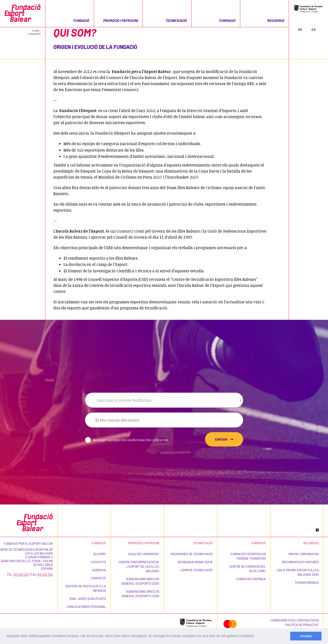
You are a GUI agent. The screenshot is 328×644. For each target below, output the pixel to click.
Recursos (276, 20)
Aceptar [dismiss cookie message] (306, 636)
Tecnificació (176, 20)
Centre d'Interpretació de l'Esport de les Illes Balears (139, 566)
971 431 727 (21, 574)
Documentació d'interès (300, 562)
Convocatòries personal (86, 607)
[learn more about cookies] (257, 636)
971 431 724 (45, 574)
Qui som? (100, 554)
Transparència (307, 583)
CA (313, 29)
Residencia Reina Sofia (195, 562)
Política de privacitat (302, 625)
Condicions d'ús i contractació (295, 620)
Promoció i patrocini (121, 20)
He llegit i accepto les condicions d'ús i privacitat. (131, 440)
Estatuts (99, 562)
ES (300, 29)
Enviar (224, 439)
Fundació (81, 20)
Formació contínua (251, 579)
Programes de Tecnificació (192, 554)
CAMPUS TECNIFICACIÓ (196, 570)
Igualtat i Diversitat (144, 554)
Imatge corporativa (304, 554)
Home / (36, 31)
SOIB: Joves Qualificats (88, 599)
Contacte (98, 578)
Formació (227, 20)
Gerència (99, 570)
